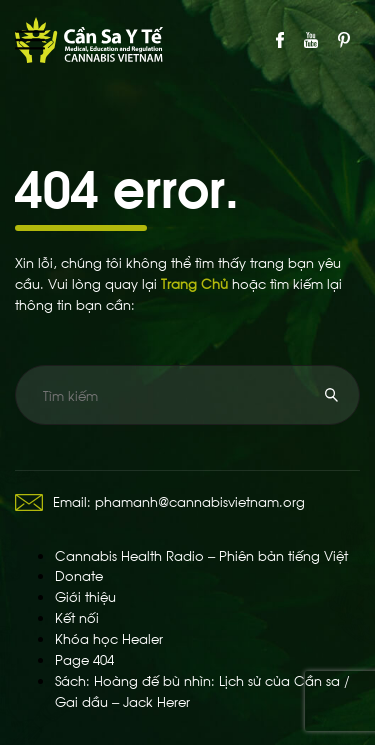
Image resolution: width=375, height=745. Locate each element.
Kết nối (77, 616)
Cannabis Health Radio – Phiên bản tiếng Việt (201, 554)
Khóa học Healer (109, 637)
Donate (79, 574)
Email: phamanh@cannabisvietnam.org (160, 500)
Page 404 (84, 658)
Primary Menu (30, 40)
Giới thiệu (85, 595)
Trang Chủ (194, 282)
